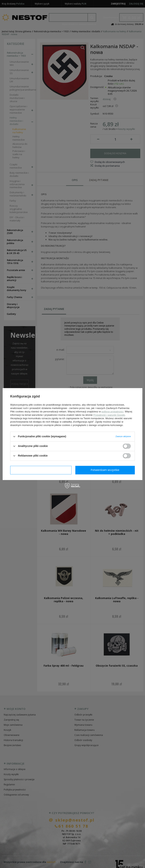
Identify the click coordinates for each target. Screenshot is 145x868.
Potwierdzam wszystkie (105, 470)
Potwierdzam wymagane (41, 470)
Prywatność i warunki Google (109, 415)
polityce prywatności (112, 412)
